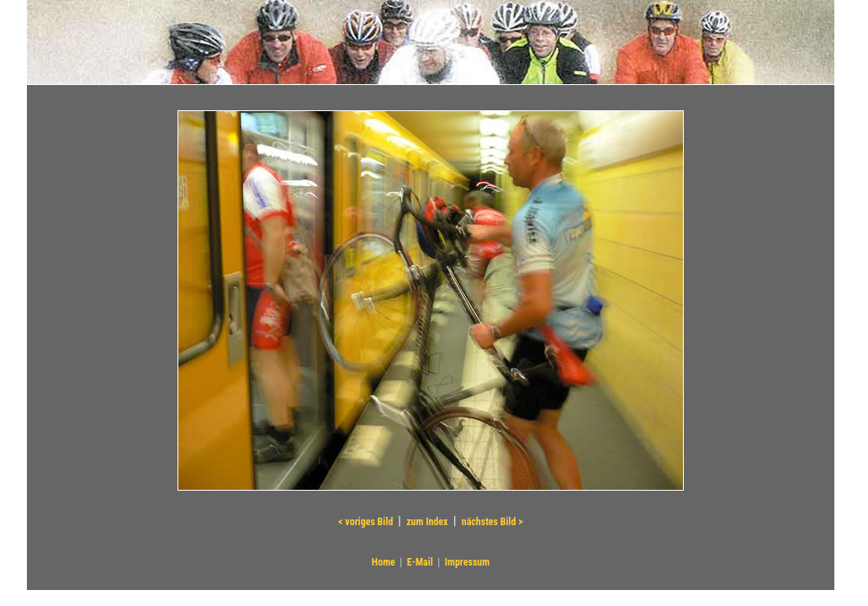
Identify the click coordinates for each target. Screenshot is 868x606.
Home (384, 562)
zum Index (427, 522)
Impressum (467, 562)
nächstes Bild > (492, 522)
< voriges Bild (367, 522)
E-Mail (420, 562)
